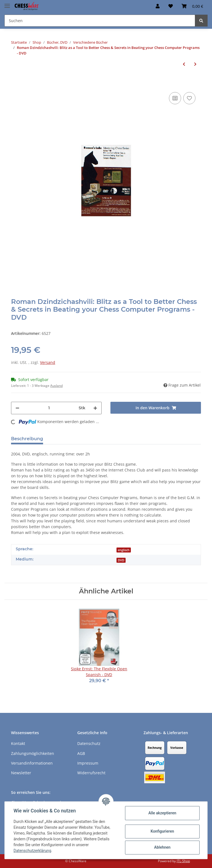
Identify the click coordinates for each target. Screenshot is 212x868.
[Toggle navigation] (7, 3)
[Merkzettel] (171, 6)
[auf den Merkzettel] (189, 98)
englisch (124, 550)
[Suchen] (100, 21)
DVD (121, 560)
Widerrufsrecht (91, 773)
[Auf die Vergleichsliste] (175, 98)
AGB (81, 753)
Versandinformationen (32, 763)
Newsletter (21, 773)
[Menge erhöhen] (95, 408)
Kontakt (18, 743)
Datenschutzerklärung (32, 851)
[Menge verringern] (17, 408)
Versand (48, 362)
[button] (158, 6)
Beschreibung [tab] (27, 439)
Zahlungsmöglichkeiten (33, 753)
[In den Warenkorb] (15, 82)
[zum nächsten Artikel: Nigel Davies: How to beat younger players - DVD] (195, 64)
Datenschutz (89, 743)
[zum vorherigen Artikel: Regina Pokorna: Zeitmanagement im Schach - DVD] (184, 64)
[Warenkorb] (192, 6)
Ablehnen (162, 847)
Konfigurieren (162, 831)
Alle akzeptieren (162, 813)
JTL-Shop (183, 861)
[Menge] (49, 408)
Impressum (88, 763)
